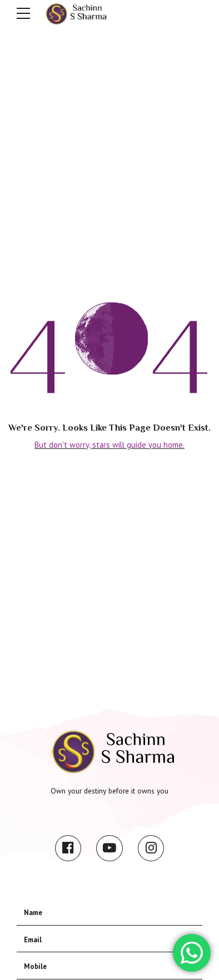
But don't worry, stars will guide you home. (109, 445)
